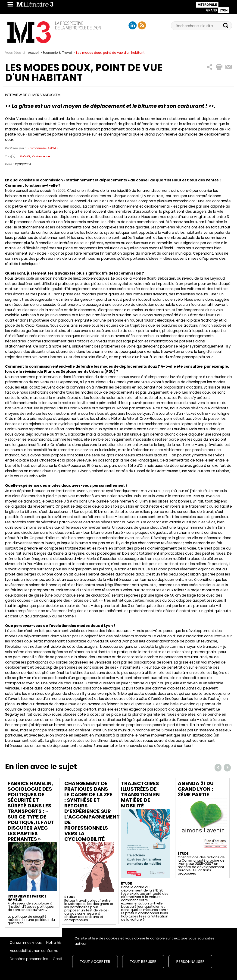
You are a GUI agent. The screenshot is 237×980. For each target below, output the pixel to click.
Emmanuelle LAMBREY (43, 148)
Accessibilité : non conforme (34, 951)
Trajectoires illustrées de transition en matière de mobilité (140, 795)
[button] (210, 67)
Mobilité (25, 156)
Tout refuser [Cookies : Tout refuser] (143, 962)
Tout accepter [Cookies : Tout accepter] (95, 962)
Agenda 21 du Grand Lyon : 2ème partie (196, 789)
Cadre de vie (41, 156)
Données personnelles (29, 959)
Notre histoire (58, 943)
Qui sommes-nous (26, 943)
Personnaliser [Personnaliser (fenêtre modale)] (190, 962)
